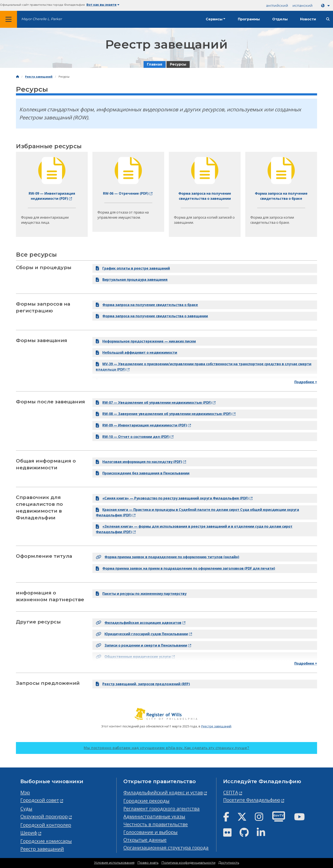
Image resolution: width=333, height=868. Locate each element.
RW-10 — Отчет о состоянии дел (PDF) (133, 437)
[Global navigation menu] (8, 19)
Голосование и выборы (150, 832)
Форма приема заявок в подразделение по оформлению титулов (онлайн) (167, 557)
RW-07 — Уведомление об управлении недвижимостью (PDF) (154, 403)
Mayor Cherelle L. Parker (42, 19)
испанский (303, 6)
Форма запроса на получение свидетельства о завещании (152, 316)
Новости (308, 19)
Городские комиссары (46, 841)
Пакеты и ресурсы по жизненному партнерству (141, 594)
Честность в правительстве (156, 824)
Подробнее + (306, 382)
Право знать (148, 863)
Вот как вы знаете (103, 5)
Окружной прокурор (44, 816)
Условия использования (114, 863)
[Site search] (328, 19)
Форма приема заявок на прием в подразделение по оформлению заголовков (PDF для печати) (185, 568)
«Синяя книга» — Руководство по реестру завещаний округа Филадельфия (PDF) (172, 498)
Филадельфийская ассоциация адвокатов (139, 623)
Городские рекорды (146, 801)
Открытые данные (145, 840)
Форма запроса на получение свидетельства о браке (147, 305)
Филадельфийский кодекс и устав (163, 792)
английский (277, 6)
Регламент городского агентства (162, 809)
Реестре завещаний (216, 726)
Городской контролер (46, 825)
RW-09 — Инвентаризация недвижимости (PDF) (141, 425)
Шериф (29, 833)
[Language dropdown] (326, 6)
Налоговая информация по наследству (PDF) (139, 462)
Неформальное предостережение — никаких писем (146, 341)
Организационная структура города (166, 848)
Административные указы (154, 816)
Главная (155, 64)
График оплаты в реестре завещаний (133, 268)
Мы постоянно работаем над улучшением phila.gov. (166, 748)
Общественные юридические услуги (133, 657)
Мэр (25, 792)
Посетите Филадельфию (252, 800)
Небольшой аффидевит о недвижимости (136, 352)
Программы (249, 19)
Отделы (280, 19)
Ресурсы (178, 64)
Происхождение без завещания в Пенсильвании (143, 473)
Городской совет (40, 800)
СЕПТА (231, 792)
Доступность (229, 863)
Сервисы (214, 19)
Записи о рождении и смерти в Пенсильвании (141, 645)
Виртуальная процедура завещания (132, 280)
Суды (26, 809)
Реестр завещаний (39, 77)
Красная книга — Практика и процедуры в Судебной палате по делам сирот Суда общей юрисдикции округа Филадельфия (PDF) (197, 512)
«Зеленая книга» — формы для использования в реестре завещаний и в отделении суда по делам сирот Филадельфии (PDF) (194, 529)
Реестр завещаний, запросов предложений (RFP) (143, 684)
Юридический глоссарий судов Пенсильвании (142, 634)
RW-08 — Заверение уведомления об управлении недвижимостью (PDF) (164, 414)
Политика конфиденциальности (188, 863)
